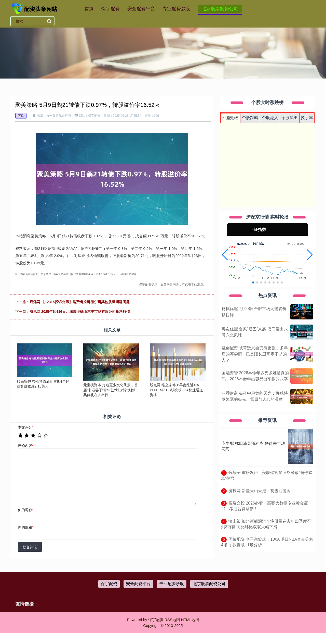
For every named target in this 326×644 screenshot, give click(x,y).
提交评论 (30, 547)
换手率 (307, 118)
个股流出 (290, 118)
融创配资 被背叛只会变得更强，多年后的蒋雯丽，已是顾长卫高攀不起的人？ (255, 354)
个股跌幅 (250, 118)
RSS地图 (172, 620)
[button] (225, 255)
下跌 (21, 116)
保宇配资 (111, 9)
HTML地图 (190, 620)
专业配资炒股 (176, 9)
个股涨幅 (230, 118)
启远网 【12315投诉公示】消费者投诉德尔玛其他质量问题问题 (80, 302)
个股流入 (270, 118)
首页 (89, 9)
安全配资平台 (141, 9)
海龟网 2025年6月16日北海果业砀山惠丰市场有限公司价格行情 (80, 312)
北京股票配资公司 (220, 9)
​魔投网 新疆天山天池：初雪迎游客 (260, 491)
